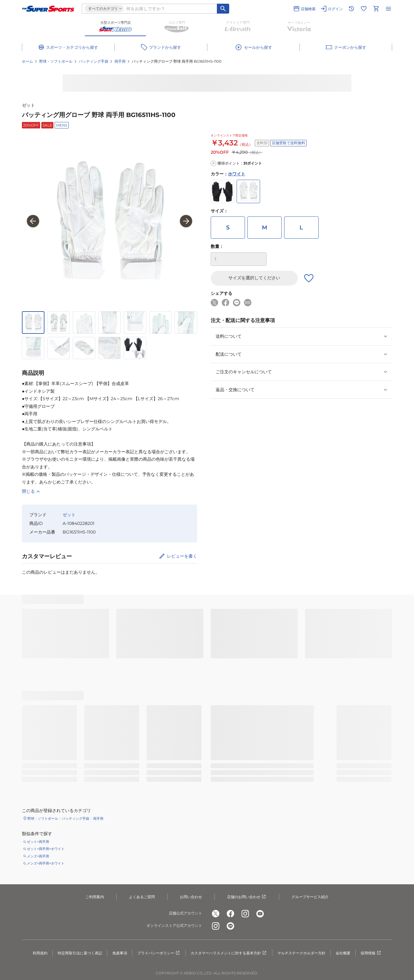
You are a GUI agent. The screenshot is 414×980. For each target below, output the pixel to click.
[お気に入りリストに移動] (364, 9)
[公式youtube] (260, 914)
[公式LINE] (230, 926)
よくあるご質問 (142, 897)
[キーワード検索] (223, 9)
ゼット (28, 105)
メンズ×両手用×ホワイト (46, 863)
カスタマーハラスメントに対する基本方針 (229, 953)
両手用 (120, 61)
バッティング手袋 (93, 61)
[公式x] (216, 914)
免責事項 (120, 953)
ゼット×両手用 (38, 842)
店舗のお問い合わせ (247, 897)
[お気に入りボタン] (309, 278)
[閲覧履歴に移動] (351, 9)
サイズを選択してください (254, 278)
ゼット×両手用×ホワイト (46, 849)
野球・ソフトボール (56, 61)
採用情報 (371, 953)
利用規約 (40, 953)
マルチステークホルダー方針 (301, 953)
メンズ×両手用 (38, 856)
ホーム (27, 61)
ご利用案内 (95, 897)
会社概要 (343, 953)
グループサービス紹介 (310, 897)
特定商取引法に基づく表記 (80, 953)
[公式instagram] (245, 914)
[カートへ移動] (376, 9)
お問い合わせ (191, 897)
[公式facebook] (230, 914)
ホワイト (237, 174)
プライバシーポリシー (159, 953)
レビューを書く (182, 556)
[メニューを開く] (388, 9)
